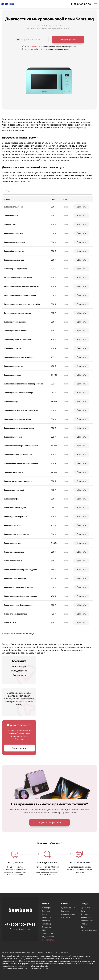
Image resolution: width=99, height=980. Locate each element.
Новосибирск (87, 921)
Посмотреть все (49, 940)
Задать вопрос (19, 748)
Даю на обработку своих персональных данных (49, 47)
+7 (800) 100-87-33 (80, 4)
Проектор (46, 927)
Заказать (81, 207)
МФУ (44, 930)
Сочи (83, 911)
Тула (83, 927)
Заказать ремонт (68, 40)
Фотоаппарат (48, 933)
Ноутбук (46, 914)
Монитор (46, 921)
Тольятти (85, 914)
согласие (33, 47)
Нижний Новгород (89, 930)
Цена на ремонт (68, 908)
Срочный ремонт (69, 914)
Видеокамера (48, 937)
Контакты (65, 911)
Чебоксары (86, 917)
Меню (95, 4)
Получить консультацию (49, 822)
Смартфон (47, 908)
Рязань (84, 924)
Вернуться (8, 634)
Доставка (65, 917)
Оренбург (85, 908)
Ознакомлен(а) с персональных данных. (47, 49)
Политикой (45, 49)
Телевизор (47, 924)
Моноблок (47, 917)
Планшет (46, 911)
